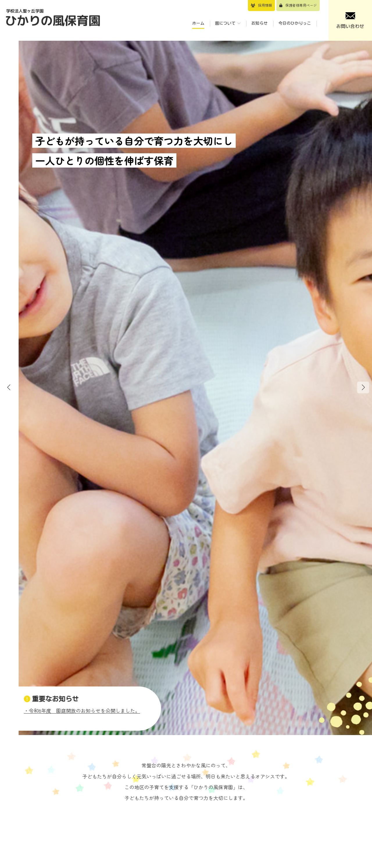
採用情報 (265, 5)
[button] (363, 388)
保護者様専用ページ (301, 5)
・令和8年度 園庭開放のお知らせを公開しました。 (82, 710)
